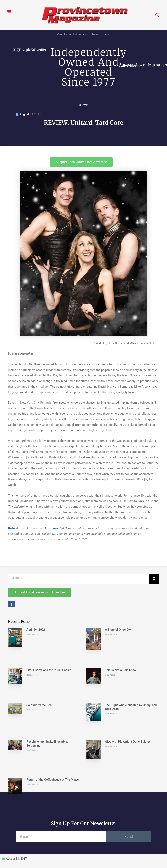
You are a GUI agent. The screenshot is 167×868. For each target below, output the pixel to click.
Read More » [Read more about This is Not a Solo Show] (111, 675)
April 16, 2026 (36, 630)
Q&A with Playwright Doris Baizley (128, 742)
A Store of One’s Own (119, 630)
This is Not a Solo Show (121, 670)
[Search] (154, 579)
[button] (9, 11)
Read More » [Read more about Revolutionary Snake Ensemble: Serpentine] (32, 750)
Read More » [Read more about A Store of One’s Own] (111, 634)
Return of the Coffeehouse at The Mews (53, 780)
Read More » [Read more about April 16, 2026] (32, 634)
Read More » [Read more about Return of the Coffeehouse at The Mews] (32, 785)
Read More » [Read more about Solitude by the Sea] (32, 710)
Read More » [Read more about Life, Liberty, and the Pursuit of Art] (32, 675)
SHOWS (83, 105)
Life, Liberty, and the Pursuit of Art (49, 670)
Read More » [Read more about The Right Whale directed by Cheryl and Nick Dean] (111, 714)
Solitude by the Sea (39, 705)
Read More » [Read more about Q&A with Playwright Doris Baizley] (111, 746)
